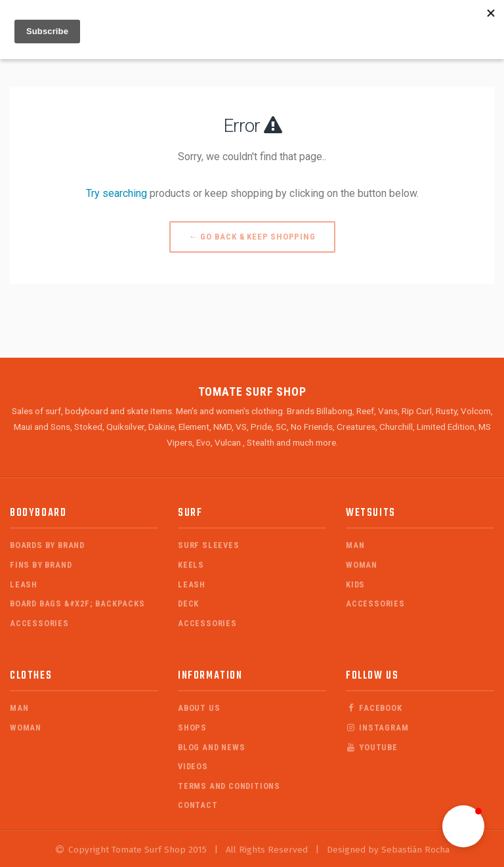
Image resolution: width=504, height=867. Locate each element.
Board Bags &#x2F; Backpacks (77, 603)
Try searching (116, 193)
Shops (192, 728)
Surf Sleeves (209, 545)
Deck (188, 603)
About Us (199, 708)
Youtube (372, 747)
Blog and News (211, 747)
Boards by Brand (47, 545)
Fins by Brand (41, 565)
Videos (193, 766)
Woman (362, 565)
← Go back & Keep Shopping (252, 237)
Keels (191, 565)
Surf (190, 513)
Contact (198, 805)
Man (355, 545)
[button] (463, 826)
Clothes (31, 676)
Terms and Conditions (229, 786)
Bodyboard (38, 513)
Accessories (39, 623)
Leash (24, 584)
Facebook (374, 708)
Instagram (377, 728)
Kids (355, 584)
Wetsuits (371, 513)
